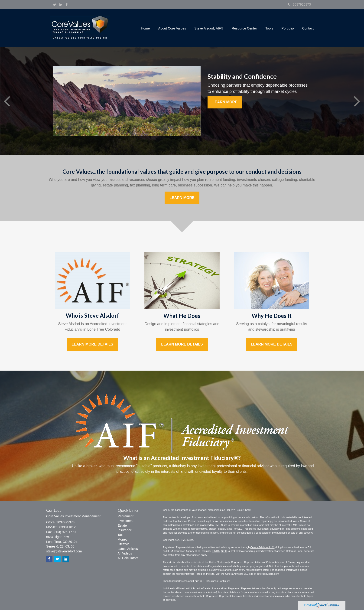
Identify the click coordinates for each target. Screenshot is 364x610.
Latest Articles (128, 549)
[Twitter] (55, 5)
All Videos (125, 553)
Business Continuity (219, 581)
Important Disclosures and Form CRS (184, 581)
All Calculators (128, 558)
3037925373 (299, 4)
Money (123, 539)
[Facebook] (67, 5)
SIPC (224, 551)
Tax (120, 535)
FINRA (216, 551)
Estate (122, 525)
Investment (126, 521)
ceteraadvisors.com (268, 574)
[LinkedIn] (61, 5)
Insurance (125, 530)
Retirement (126, 516)
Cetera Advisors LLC (263, 547)
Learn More (225, 102)
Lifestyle (124, 544)
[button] (172, 28)
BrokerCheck (243, 510)
